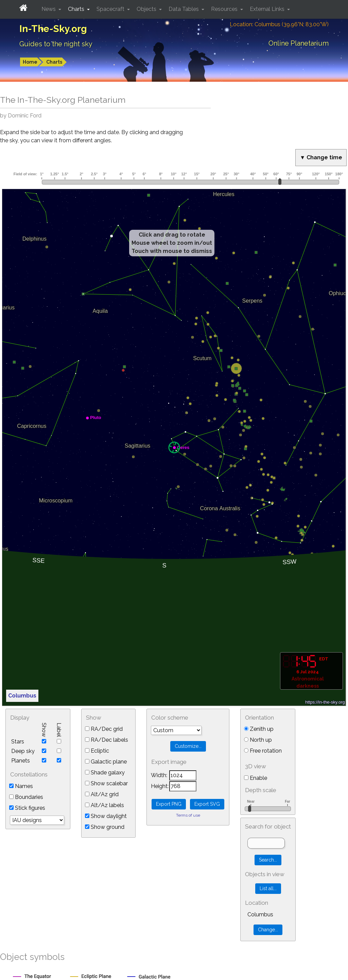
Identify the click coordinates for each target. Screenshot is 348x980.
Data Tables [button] (184, 9)
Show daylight (106, 816)
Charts (54, 62)
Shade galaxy (105, 773)
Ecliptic (97, 751)
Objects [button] (147, 9)
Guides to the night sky (56, 44)
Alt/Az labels (105, 805)
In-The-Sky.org (53, 29)
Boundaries (26, 797)
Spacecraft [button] (111, 9)
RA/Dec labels (107, 740)
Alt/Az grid (102, 794)
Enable (256, 778)
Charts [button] (77, 9)
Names (21, 786)
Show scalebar (106, 783)
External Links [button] (268, 9)
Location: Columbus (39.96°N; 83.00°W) (279, 24)
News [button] (49, 9)
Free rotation (263, 751)
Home (30, 62)
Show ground (105, 827)
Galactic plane (106, 762)
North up (258, 740)
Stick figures (27, 808)
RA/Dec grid (104, 729)
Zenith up (259, 729)
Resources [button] (225, 9)
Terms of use (188, 815)
